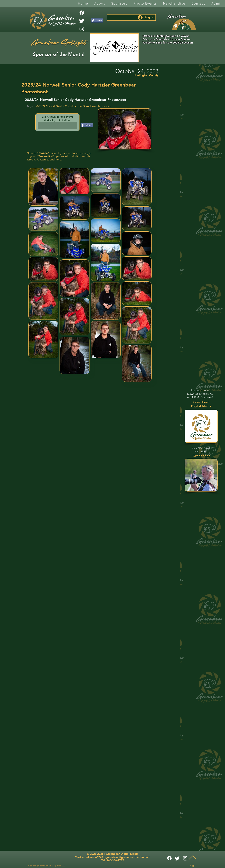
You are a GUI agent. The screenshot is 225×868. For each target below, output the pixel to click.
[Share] (97, 20)
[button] (100, 4)
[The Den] (184, 24)
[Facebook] (82, 13)
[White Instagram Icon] (82, 29)
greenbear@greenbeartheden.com (128, 857)
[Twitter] (82, 21)
